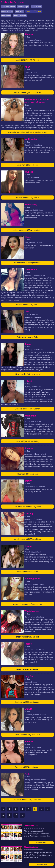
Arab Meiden (36, 7)
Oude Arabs (6, 16)
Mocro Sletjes (23, 7)
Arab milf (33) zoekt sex (27, 165)
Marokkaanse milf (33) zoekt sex (28, 539)
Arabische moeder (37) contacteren (27, 604)
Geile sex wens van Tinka (27, 337)
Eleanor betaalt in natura (27, 572)
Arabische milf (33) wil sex (27, 60)
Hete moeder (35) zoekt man (27, 374)
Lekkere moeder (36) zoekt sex (27, 800)
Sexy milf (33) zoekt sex (27, 474)
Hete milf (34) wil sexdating (27, 441)
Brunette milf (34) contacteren (27, 767)
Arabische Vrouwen (34, 11)
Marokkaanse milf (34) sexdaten (27, 263)
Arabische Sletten (8, 7)
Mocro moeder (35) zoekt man (28, 735)
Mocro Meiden (41, 843)
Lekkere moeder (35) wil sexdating (28, 230)
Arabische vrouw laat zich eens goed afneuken (28, 132)
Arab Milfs (19, 11)
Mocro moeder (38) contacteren (27, 92)
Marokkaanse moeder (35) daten (27, 507)
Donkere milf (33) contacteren (27, 702)
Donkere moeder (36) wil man (27, 305)
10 (16, 815)
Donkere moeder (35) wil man (27, 198)
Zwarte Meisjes (41, 864)
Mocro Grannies (20, 16)
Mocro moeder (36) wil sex (27, 637)
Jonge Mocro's (7, 11)
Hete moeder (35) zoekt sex (27, 669)
